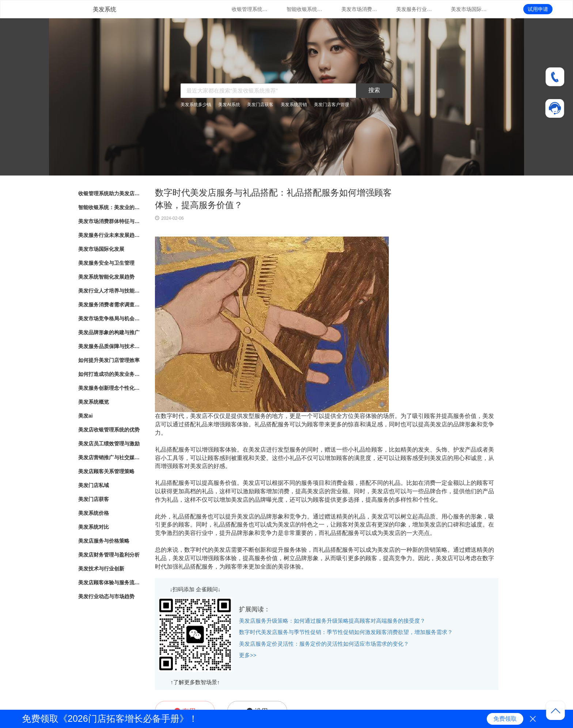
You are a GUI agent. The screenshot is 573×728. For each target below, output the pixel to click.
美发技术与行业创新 (101, 569)
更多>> (248, 655)
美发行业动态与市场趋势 (106, 596)
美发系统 (105, 9)
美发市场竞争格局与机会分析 (109, 318)
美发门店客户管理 (331, 105)
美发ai (86, 416)
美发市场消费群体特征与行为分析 (360, 9)
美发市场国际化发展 (469, 9)
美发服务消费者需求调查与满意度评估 (109, 305)
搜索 (374, 90)
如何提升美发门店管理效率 (109, 360)
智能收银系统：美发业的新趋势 (305, 9)
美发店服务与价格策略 (104, 541)
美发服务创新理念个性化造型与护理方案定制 (109, 388)
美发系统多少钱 (196, 105)
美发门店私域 (94, 485)
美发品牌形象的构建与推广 (109, 332)
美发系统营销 (294, 105)
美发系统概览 (94, 402)
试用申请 (538, 9)
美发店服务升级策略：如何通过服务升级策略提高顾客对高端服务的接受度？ (332, 621)
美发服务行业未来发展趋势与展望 (414, 9)
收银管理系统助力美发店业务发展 (250, 9)
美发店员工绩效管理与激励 (109, 444)
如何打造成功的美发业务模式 (109, 374)
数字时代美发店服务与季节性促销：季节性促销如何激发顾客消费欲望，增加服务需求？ (346, 632)
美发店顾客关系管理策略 (106, 471)
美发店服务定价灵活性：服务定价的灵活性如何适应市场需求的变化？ (324, 644)
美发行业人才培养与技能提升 (109, 291)
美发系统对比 (94, 527)
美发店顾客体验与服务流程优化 (109, 582)
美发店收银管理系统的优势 (109, 430)
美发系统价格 (94, 513)
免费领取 (505, 719)
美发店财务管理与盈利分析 (109, 555)
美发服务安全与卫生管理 (106, 263)
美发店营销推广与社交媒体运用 (109, 457)
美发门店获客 (260, 105)
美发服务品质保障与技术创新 (109, 346)
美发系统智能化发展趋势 (106, 277)
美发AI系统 (229, 105)
